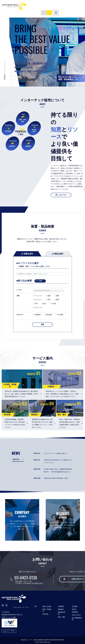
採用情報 (75, 611)
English (5, 630)
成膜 (56, 293)
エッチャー (38, 296)
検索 (42, 323)
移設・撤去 (62, 616)
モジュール (38, 304)
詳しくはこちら (61, 191)
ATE (35, 300)
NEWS (74, 608)
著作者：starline (17, 606)
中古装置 (59, 312)
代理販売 (37, 312)
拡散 (48, 293)
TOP (36, 605)
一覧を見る (16, 458)
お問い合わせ (76, 614)
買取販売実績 (62, 612)
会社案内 (75, 605)
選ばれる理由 (47, 605)
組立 (44, 300)
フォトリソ (38, 293)
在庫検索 (61, 605)
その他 (53, 300)
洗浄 (48, 296)
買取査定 (61, 608)
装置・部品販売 (47, 609)
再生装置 (48, 312)
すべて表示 (39, 278)
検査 (56, 296)
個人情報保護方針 (77, 617)
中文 (13, 629)
